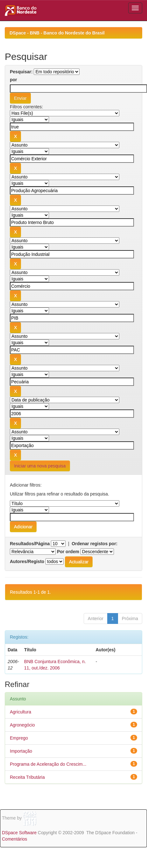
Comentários (14, 839)
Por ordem (68, 552)
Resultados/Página (30, 544)
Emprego (19, 738)
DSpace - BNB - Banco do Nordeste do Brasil (57, 33)
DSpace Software (19, 833)
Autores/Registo (27, 561)
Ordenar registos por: (94, 544)
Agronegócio (22, 725)
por (14, 80)
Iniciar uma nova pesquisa (40, 466)
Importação (21, 751)
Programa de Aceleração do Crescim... (48, 764)
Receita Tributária (27, 777)
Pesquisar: (21, 72)
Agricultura (21, 712)
